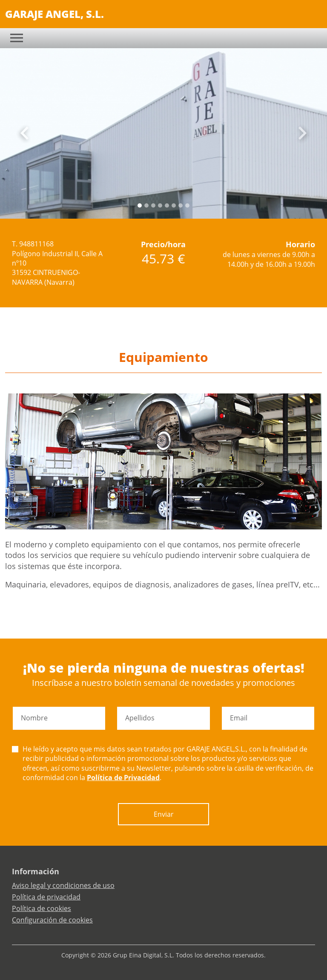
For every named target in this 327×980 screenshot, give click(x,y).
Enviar (164, 814)
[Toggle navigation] (17, 38)
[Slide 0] (140, 205)
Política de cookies (42, 908)
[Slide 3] (160, 205)
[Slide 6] (181, 205)
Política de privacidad (46, 897)
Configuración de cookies (52, 920)
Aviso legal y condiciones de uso (63, 885)
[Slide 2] (153, 205)
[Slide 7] (187, 205)
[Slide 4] (167, 205)
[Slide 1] (146, 205)
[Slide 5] (174, 205)
